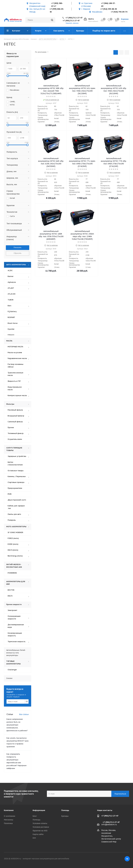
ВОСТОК (11, 590)
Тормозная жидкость (17, 642)
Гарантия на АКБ (40, 831)
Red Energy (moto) (15, 556)
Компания (9, 810)
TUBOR (11, 300)
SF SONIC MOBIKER (15, 532)
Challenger (12, 670)
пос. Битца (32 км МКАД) (37, 10)
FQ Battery (12, 311)
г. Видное (86, 9)
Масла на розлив (15, 352)
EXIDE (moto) (13, 544)
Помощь (36, 820)
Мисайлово (97, 12)
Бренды (65, 816)
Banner (11, 276)
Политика (8, 823)
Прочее (11, 427)
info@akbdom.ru (109, 825)
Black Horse (13, 323)
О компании (9, 816)
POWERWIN (12, 573)
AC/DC (10, 270)
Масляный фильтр (15, 410)
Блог (35, 816)
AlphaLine (12, 282)
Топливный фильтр (16, 433)
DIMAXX (11, 335)
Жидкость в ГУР (14, 381)
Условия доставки (41, 827)
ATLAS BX (12, 294)
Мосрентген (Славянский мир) (37, 5)
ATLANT (11, 288)
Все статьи (24, 714)
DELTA (10, 596)
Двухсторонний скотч (17, 500)
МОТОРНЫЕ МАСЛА (15, 347)
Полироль (12, 520)
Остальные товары (16, 471)
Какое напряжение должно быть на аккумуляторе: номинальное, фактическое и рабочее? (17, 725)
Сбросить (18, 253)
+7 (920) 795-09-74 (119, 12)
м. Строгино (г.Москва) (87, 5)
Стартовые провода (16, 482)
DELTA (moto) (13, 550)
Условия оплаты (40, 823)
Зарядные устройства (17, 456)
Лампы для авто (14, 514)
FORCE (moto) (13, 538)
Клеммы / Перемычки (17, 476)
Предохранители (15, 488)
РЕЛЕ (10, 494)
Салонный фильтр (15, 422)
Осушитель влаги (15, 439)
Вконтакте (127, 859)
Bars (9, 306)
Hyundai (11, 329)
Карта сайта (38, 834)
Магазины (9, 820)
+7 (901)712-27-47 (74, 18)
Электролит (12, 610)
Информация (39, 810)
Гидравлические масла (17, 358)
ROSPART (11, 317)
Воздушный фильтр (16, 416)
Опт (34, 838)
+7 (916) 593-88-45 (109, 9)
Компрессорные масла (17, 395)
